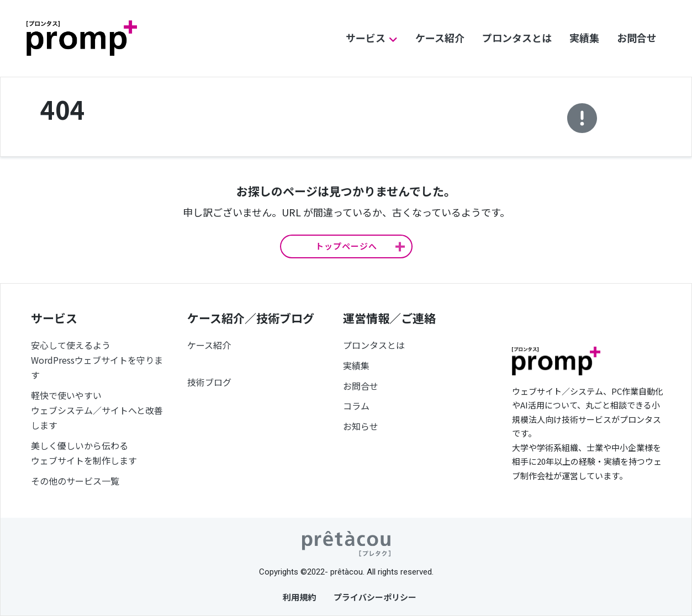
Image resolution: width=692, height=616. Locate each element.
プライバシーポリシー (375, 597)
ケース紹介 (440, 38)
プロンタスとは (517, 38)
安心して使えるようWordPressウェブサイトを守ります (97, 360)
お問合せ (637, 38)
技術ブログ (209, 382)
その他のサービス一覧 (75, 481)
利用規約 (299, 597)
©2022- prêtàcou (332, 572)
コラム (356, 406)
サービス (366, 38)
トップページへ (346, 246)
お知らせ (361, 426)
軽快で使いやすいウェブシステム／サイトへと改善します (97, 410)
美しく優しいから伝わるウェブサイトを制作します (84, 453)
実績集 (584, 38)
